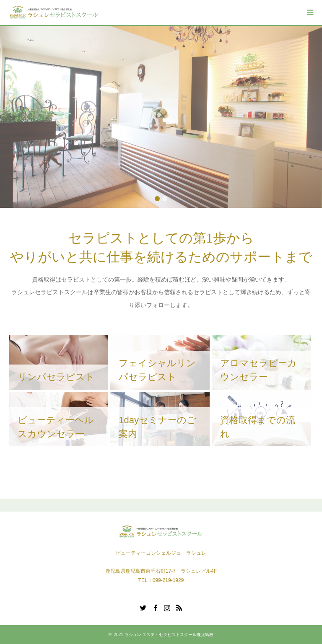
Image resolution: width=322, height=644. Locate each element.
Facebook (155, 607)
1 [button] (157, 199)
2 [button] (165, 199)
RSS (179, 607)
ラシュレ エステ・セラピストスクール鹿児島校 (169, 635)
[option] (161, 117)
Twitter (143, 607)
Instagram (167, 607)
